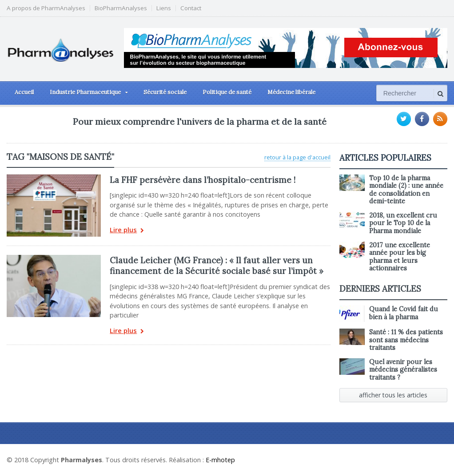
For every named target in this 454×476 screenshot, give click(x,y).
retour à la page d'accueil (297, 157)
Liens (164, 8)
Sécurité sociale (165, 92)
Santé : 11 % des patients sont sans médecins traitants (406, 340)
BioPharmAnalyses (121, 8)
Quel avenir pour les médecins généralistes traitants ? (403, 370)
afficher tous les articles (393, 395)
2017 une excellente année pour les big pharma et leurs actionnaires (400, 257)
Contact (191, 8)
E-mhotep (220, 460)
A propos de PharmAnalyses (46, 8)
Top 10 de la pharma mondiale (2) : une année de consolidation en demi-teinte (406, 190)
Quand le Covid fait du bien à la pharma (404, 313)
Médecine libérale (291, 92)
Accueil (24, 92)
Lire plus (127, 231)
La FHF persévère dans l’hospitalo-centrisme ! (203, 180)
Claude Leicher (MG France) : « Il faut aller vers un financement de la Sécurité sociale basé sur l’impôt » (217, 266)
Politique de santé (227, 92)
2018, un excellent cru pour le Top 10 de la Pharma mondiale (403, 223)
